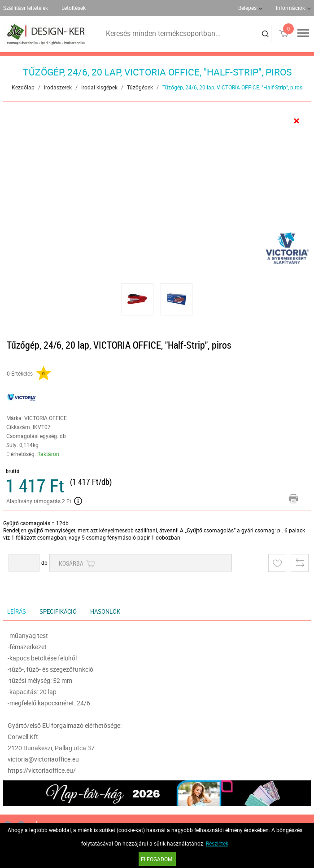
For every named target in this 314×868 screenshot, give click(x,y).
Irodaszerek (58, 87)
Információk (290, 8)
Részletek (217, 843)
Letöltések (74, 8)
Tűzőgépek (140, 87)
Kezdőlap (23, 87)
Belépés (247, 8)
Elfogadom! (157, 859)
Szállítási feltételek (26, 8)
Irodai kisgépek (99, 87)
